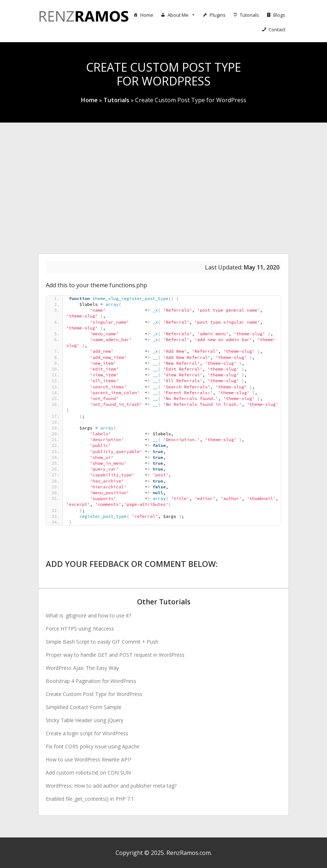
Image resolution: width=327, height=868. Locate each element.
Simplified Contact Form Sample (84, 707)
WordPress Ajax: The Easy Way (82, 668)
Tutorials (249, 15)
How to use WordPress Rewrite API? (88, 759)
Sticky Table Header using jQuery (84, 720)
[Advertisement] (163, 177)
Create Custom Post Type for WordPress (94, 694)
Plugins (218, 15)
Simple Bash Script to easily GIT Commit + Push (102, 642)
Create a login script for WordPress (87, 733)
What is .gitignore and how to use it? (88, 615)
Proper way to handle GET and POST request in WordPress (115, 655)
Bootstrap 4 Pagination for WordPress (91, 681)
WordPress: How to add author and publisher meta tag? (111, 786)
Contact (277, 29)
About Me (181, 15)
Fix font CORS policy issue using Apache (93, 746)
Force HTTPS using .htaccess (80, 629)
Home (147, 15)
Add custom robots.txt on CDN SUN (88, 773)
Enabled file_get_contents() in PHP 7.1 (90, 799)
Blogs (279, 15)
